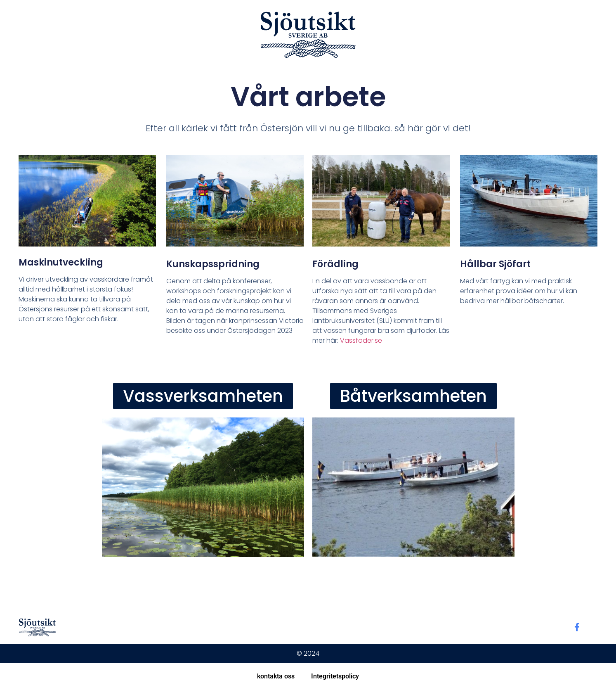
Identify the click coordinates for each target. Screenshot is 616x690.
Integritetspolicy (335, 676)
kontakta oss (276, 676)
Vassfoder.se (361, 340)
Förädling (335, 264)
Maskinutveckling (61, 262)
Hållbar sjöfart (495, 264)
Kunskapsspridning (213, 264)
